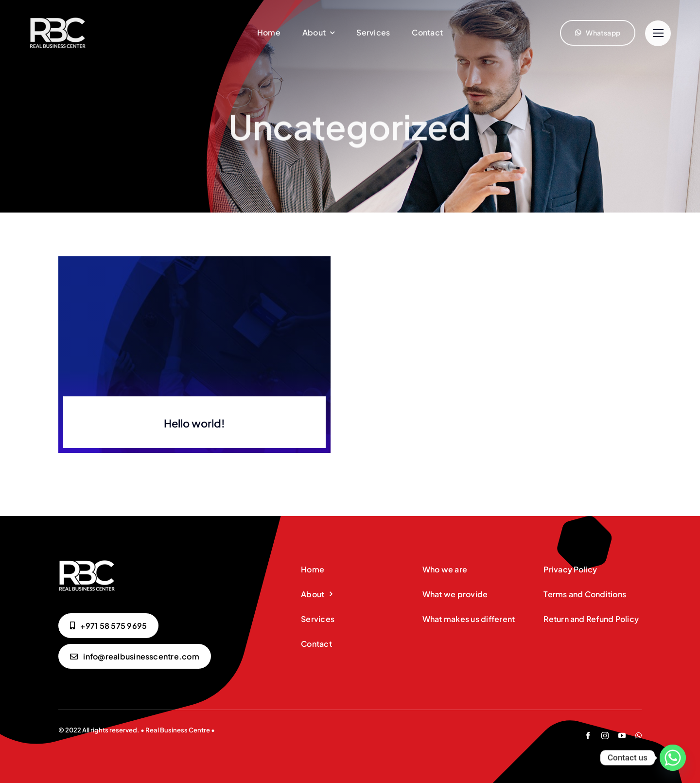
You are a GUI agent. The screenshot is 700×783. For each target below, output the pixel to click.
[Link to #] (658, 33)
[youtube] (622, 736)
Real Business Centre (178, 730)
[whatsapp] (639, 736)
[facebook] (588, 736)
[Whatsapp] (673, 758)
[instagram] (605, 736)
